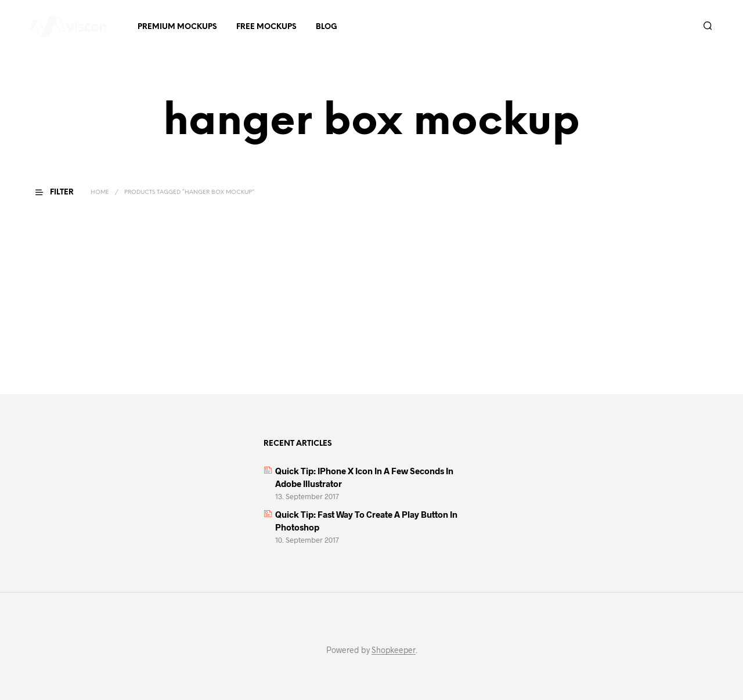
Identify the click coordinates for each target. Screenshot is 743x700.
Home (100, 192)
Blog (327, 27)
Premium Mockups (177, 27)
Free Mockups (266, 27)
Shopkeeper (394, 650)
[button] (62, 193)
